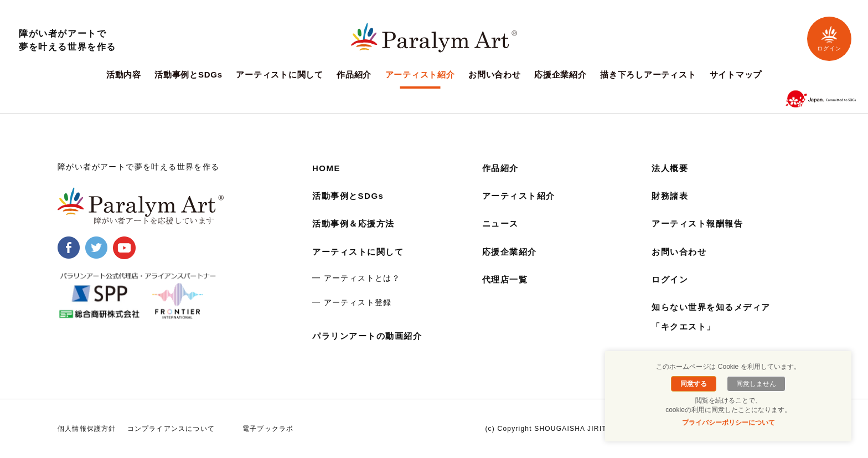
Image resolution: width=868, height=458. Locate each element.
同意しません (755, 384)
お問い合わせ (495, 75)
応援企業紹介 (560, 75)
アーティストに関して (280, 75)
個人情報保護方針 (87, 429)
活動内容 (124, 75)
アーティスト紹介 (420, 75)
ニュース (502, 223)
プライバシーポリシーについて (728, 423)
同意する (695, 384)
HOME (327, 168)
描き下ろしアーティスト (648, 75)
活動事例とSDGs (188, 75)
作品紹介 (354, 75)
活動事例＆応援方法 (356, 223)
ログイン (829, 38)
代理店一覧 (507, 279)
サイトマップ (736, 75)
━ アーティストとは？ (356, 278)
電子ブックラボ (268, 429)
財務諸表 (671, 196)
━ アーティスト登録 (352, 302)
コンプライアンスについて (171, 429)
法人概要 (671, 168)
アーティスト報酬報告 (700, 223)
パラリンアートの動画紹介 (371, 336)
